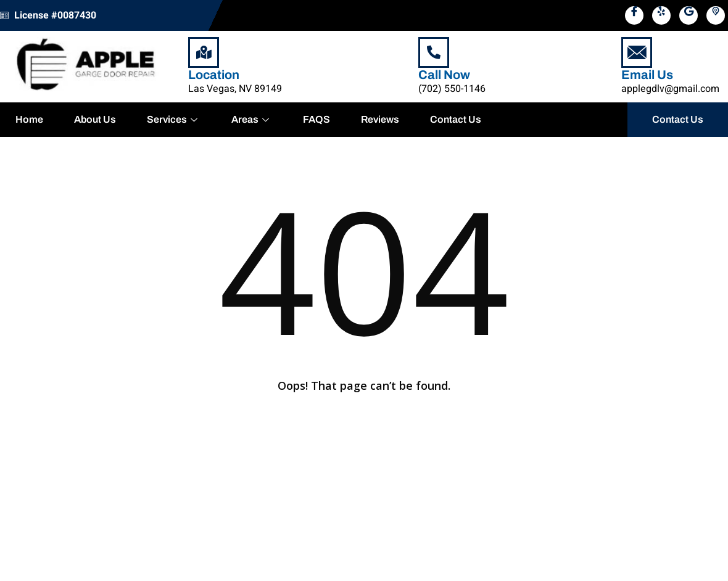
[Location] (204, 52)
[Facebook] (634, 15)
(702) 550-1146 (452, 89)
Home (29, 119)
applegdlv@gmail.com (670, 89)
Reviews (380, 119)
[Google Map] (689, 15)
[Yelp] (661, 15)
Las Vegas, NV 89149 (235, 89)
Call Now (444, 75)
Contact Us (456, 119)
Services (174, 119)
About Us (95, 119)
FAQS (316, 119)
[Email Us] (637, 52)
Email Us (647, 75)
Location (214, 75)
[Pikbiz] (716, 15)
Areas (252, 119)
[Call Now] (434, 52)
